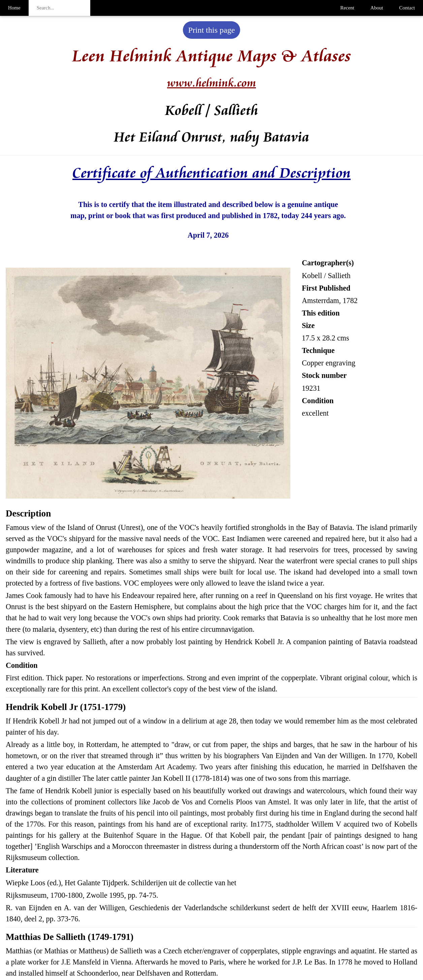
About (377, 8)
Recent (347, 8)
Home (14, 8)
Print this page (212, 30)
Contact (407, 8)
